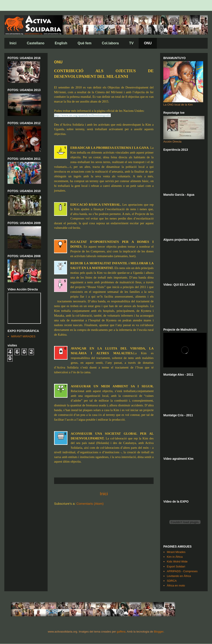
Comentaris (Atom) (90, 504)
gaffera (121, 632)
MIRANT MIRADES (23, 336)
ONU (148, 43)
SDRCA (172, 581)
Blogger (159, 632)
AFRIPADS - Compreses (182, 571)
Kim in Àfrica (175, 557)
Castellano (36, 43)
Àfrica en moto (176, 586)
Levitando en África (179, 576)
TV (131, 43)
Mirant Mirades (176, 552)
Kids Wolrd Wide (177, 561)
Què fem (85, 43)
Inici (13, 43)
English (61, 43)
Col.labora (110, 43)
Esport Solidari (176, 566)
